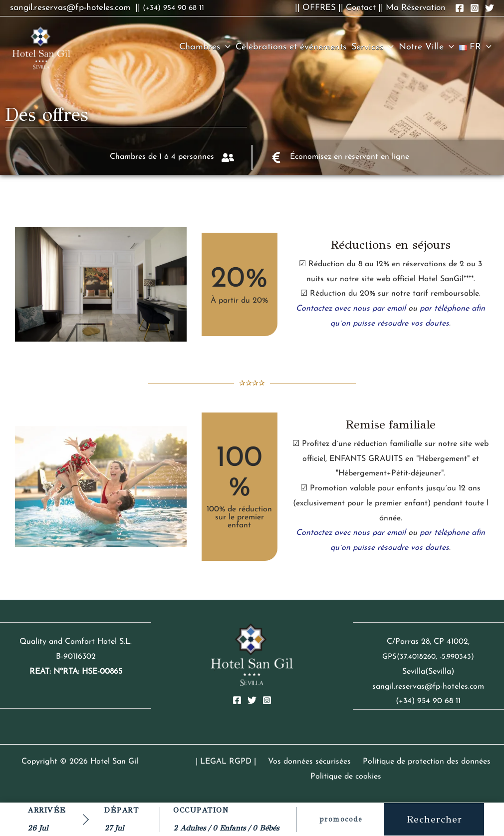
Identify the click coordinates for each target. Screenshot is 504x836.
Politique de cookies (346, 777)
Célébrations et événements (291, 47)
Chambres (205, 47)
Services (373, 47)
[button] (225, 47)
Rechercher (434, 819)
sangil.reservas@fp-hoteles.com (428, 687)
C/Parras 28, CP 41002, (428, 642)
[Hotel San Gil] (41, 47)
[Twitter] (252, 700)
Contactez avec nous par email (351, 309)
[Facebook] (237, 700)
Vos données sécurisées (309, 762)
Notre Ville (426, 47)
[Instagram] (267, 700)
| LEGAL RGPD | (229, 762)
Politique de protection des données (422, 762)
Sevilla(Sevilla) (428, 672)
